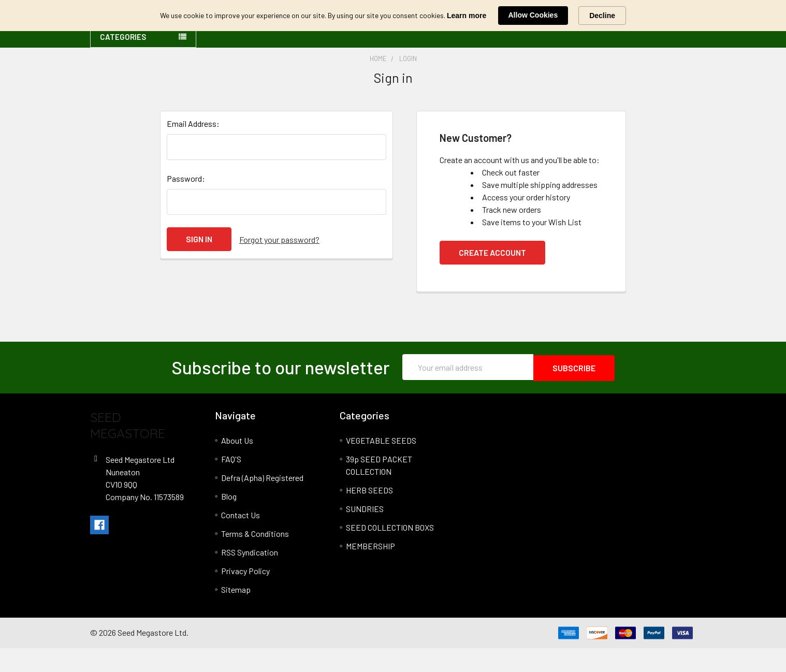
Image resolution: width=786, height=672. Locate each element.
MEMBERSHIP (370, 570)
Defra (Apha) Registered (262, 501)
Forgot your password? (279, 264)
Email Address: (193, 148)
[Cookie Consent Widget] (393, 16)
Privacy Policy (245, 595)
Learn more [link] (467, 16)
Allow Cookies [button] (533, 15)
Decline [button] (602, 16)
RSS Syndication (250, 576)
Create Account (492, 277)
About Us (237, 464)
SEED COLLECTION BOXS (390, 551)
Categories (123, 62)
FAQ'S (231, 483)
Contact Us (241, 539)
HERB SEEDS (369, 514)
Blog (229, 520)
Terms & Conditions (255, 557)
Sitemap (236, 613)
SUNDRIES (365, 532)
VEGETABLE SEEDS (381, 464)
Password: (186, 203)
